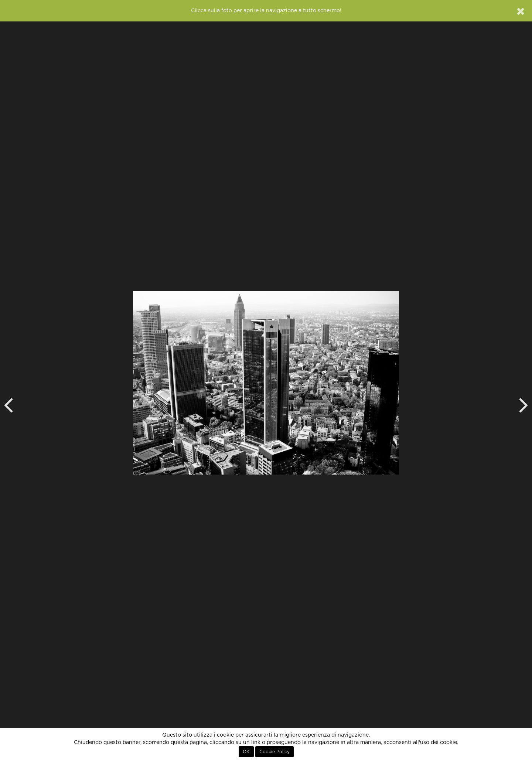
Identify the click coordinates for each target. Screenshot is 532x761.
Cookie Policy (274, 752)
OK (246, 752)
